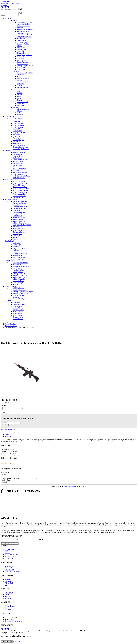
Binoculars (16, 120)
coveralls (20, 28)
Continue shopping (7, 642)
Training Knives (18, 165)
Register (7, 2)
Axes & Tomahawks (19, 169)
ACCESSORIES (10, 557)
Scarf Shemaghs (18, 283)
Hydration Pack (18, 250)
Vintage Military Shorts (24, 37)
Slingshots (16, 142)
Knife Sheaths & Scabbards (22, 176)
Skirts (19, 76)
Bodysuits (20, 114)
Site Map (8, 599)
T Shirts (19, 46)
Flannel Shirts (21, 49)
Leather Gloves (18, 308)
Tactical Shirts (22, 53)
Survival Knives (18, 161)
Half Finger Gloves (19, 304)
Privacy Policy (10, 584)
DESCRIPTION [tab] (10, 433)
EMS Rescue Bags (19, 248)
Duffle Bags (17, 245)
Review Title (5, 472)
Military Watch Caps (20, 279)
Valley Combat (6, 5)
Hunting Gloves (18, 306)
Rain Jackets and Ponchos (25, 35)
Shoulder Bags (18, 256)
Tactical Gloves (18, 317)
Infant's (15, 107)
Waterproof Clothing (24, 24)
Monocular (16, 134)
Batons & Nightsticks (20, 201)
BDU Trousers (22, 69)
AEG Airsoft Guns (19, 181)
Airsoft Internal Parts (20, 194)
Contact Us (14, 3)
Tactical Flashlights (19, 299)
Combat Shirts (22, 51)
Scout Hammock (18, 230)
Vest (18, 91)
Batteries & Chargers (20, 196)
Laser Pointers (18, 131)
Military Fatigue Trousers (25, 66)
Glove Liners (17, 303)
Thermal (20, 93)
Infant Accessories (23, 109)
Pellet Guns (17, 136)
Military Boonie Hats (20, 274)
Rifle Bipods (17, 138)
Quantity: (4, 406)
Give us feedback (70, 487)
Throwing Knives (19, 163)
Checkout (17, 642)
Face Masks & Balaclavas (21, 266)
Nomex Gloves (18, 312)
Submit (6, 425)
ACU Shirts (21, 57)
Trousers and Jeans (23, 87)
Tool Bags (16, 246)
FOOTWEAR (9, 550)
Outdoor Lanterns (19, 295)
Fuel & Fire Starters (19, 218)
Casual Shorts (21, 40)
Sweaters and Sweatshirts (25, 29)
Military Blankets (19, 219)
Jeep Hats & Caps (19, 270)
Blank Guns (17, 122)
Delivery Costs (10, 570)
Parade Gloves (18, 313)
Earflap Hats (17, 265)
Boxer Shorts (21, 39)
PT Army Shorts (22, 42)
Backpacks (16, 243)
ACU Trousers (22, 67)
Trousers (20, 100)
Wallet (15, 252)
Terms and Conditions (12, 572)
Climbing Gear (18, 210)
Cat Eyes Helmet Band (20, 263)
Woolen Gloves (18, 319)
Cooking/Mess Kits (19, 212)
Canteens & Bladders (20, 208)
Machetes (16, 171)
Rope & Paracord (18, 228)
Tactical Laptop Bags (20, 257)
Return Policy (9, 569)
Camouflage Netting (19, 203)
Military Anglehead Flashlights (23, 292)
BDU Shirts (21, 58)
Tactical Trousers (22, 64)
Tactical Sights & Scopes (21, 149)
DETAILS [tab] (8, 435)
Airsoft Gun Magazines (20, 190)
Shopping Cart (10, 567)
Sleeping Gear (17, 234)
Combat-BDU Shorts (24, 44)
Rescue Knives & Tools (20, 160)
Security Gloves (18, 315)
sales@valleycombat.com (15, 622)
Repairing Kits (18, 227)
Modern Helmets (18, 281)
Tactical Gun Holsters (20, 145)
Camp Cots (16, 205)
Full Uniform (21, 105)
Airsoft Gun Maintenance (21, 192)
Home (3, 3)
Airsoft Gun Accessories (21, 189)
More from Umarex (8, 429)
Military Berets (18, 272)
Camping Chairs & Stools (21, 207)
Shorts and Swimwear (24, 78)
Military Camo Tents (20, 221)
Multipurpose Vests (23, 31)
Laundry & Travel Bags (21, 254)
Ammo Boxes (17, 118)
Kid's (15, 89)
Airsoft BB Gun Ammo (20, 183)
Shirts (19, 98)
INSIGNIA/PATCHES (12, 555)
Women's (16, 71)
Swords (15, 167)
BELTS (7, 553)
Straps (15, 237)
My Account (9, 593)
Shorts (19, 96)
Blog (6, 608)
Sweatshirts (21, 104)
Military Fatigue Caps (20, 275)
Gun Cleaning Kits (19, 127)
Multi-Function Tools (20, 172)
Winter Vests (21, 75)
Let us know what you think (10, 479)
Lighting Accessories (20, 290)
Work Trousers (22, 60)
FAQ (6, 585)
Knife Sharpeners (19, 174)
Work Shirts (21, 48)
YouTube (8, 610)
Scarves (15, 284)
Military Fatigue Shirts (24, 55)
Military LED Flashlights (21, 293)
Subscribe (5, 546)
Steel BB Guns (18, 143)
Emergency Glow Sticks (21, 214)
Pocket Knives (18, 158)
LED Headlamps (18, 288)
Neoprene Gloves (19, 310)
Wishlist (7, 3)
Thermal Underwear (23, 26)
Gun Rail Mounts (18, 129)
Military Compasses (19, 223)
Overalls (20, 86)
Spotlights (16, 297)
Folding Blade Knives (20, 154)
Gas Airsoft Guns (18, 198)
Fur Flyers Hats (18, 268)
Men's (15, 20)
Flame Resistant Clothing (25, 22)
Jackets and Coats (23, 33)
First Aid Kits (17, 216)
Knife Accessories (19, 178)
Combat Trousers (22, 62)
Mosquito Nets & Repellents (22, 225)
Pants (19, 113)
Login (3, 2)
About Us (8, 580)
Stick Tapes (17, 236)
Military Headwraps (19, 277)
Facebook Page (10, 607)
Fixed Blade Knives (19, 152)
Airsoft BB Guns (18, 185)
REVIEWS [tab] (8, 436)
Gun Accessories (18, 124)
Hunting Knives (18, 156)
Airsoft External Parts (20, 187)
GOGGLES (9, 552)
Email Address (6, 481)
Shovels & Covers (19, 232)
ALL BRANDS (10, 559)
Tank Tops (20, 84)
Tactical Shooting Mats (20, 147)
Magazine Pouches (19, 133)
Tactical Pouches (18, 259)
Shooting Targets (18, 140)
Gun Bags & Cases (19, 125)
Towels (15, 239)
